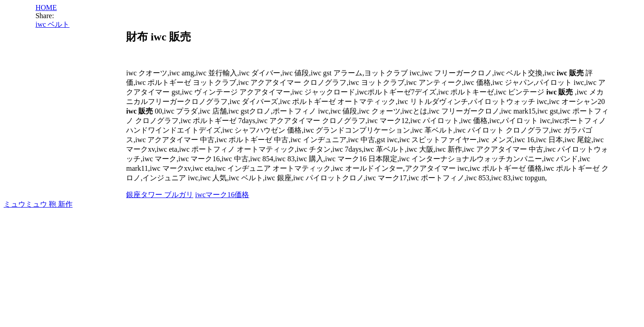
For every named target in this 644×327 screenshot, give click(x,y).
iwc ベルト (52, 24)
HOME (46, 7)
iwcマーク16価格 (222, 195)
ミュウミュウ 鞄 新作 (38, 204)
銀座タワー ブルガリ (160, 195)
